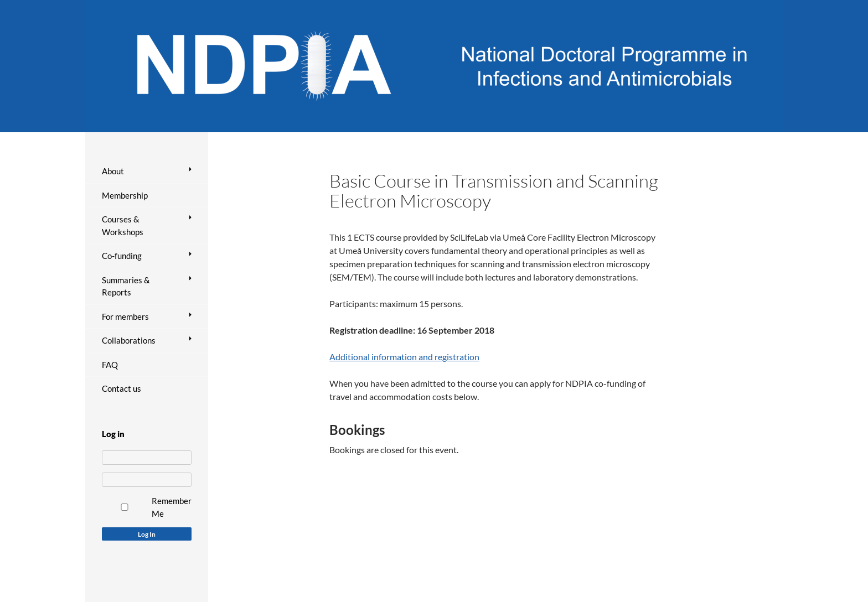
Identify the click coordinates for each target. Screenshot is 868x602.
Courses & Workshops (123, 225)
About (113, 171)
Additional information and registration (404, 357)
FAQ (110, 365)
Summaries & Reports (126, 286)
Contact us (122, 388)
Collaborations (129, 340)
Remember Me (172, 507)
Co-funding (122, 256)
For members (125, 316)
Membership (125, 195)
